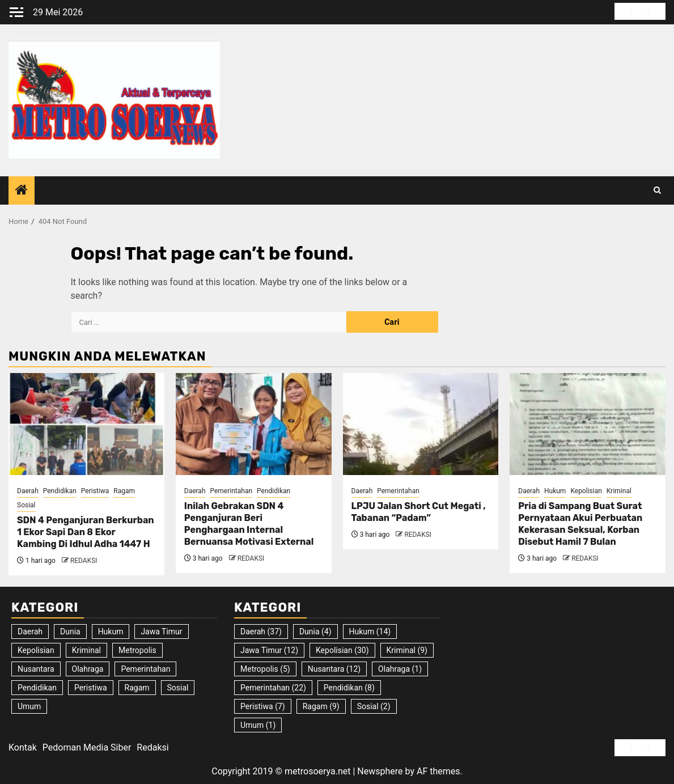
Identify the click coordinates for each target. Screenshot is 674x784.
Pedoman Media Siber (87, 747)
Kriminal (619, 491)
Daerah (28, 491)
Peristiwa (95, 491)
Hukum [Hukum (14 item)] (111, 632)
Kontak (23, 747)
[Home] (22, 191)
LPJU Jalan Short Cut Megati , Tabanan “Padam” (419, 512)
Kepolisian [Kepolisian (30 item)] (36, 650)
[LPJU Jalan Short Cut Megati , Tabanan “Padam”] (421, 424)
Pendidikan (60, 491)
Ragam (124, 491)
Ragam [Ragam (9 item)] (137, 688)
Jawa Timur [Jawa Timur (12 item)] (161, 632)
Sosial (26, 505)
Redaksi (152, 747)
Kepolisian (586, 491)
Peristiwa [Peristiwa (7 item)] (91, 688)
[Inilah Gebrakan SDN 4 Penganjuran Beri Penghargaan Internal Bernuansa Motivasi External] (254, 424)
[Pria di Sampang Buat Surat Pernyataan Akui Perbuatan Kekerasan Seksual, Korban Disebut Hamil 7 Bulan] (588, 424)
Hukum (555, 491)
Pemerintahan (231, 491)
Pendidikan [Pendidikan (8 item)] (37, 688)
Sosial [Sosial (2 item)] (178, 688)
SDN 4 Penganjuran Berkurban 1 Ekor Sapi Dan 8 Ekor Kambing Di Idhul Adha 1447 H (86, 532)
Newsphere (380, 771)
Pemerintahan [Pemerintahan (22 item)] (145, 669)
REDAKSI (84, 561)
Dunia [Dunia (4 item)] (70, 632)
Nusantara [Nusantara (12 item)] (36, 669)
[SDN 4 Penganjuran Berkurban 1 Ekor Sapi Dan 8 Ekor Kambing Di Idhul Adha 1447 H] (86, 424)
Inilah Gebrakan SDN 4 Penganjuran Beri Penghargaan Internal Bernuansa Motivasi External (249, 524)
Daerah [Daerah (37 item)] (30, 632)
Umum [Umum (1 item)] (29, 706)
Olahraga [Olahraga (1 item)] (88, 669)
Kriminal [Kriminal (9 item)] (86, 650)
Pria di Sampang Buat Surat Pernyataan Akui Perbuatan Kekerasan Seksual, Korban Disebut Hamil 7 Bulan (580, 524)
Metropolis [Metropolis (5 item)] (137, 650)
